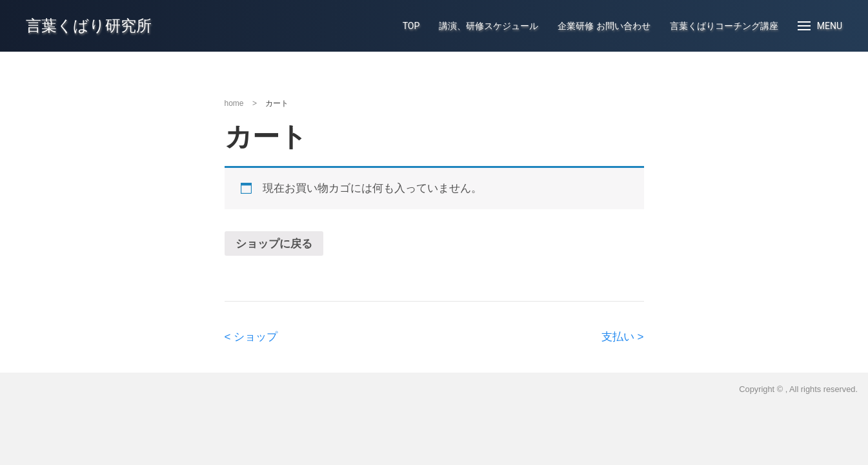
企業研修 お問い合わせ (604, 26)
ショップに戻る (274, 244)
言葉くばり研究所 (89, 26)
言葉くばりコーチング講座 (724, 26)
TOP (411, 26)
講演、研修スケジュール (489, 26)
